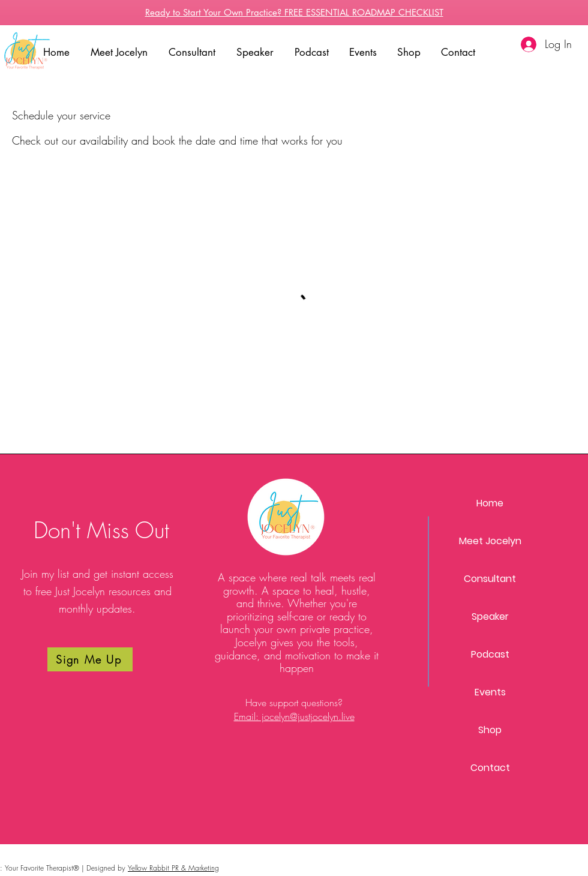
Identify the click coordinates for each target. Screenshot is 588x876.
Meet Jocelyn (490, 541)
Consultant (490, 579)
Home (490, 503)
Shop (490, 730)
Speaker (490, 616)
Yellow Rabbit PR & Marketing (173, 868)
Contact (490, 768)
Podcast (490, 654)
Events (490, 692)
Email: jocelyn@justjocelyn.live (294, 716)
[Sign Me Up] (90, 659)
